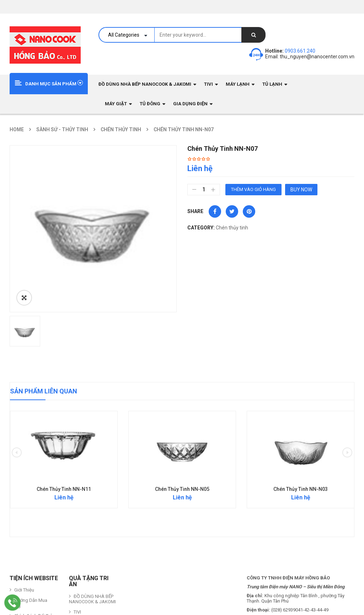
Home (17, 129)
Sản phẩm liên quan (44, 391)
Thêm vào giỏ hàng (253, 189)
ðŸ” (24, 298)
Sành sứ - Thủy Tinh (62, 129)
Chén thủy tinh (121, 129)
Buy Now (301, 190)
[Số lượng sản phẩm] (204, 190)
